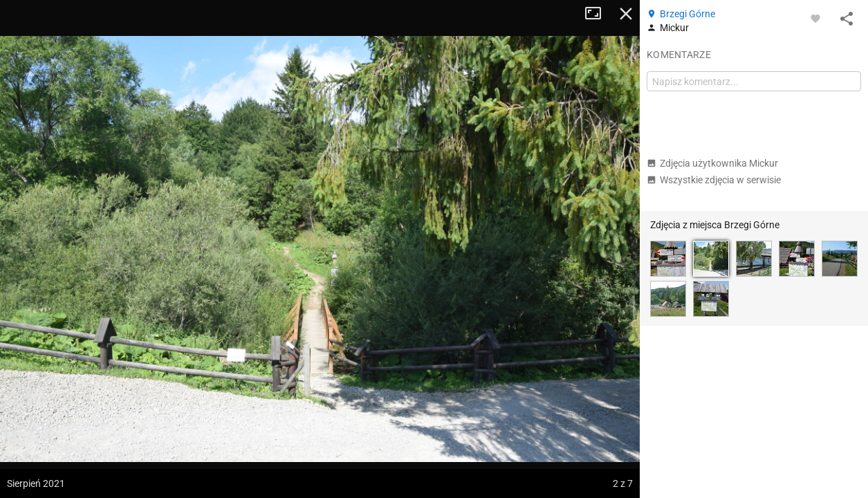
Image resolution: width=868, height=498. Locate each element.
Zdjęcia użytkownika (712, 163)
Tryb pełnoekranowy (598, 14)
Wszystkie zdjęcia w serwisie (714, 180)
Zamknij (626, 14)
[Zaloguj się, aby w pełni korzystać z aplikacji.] (815, 18)
